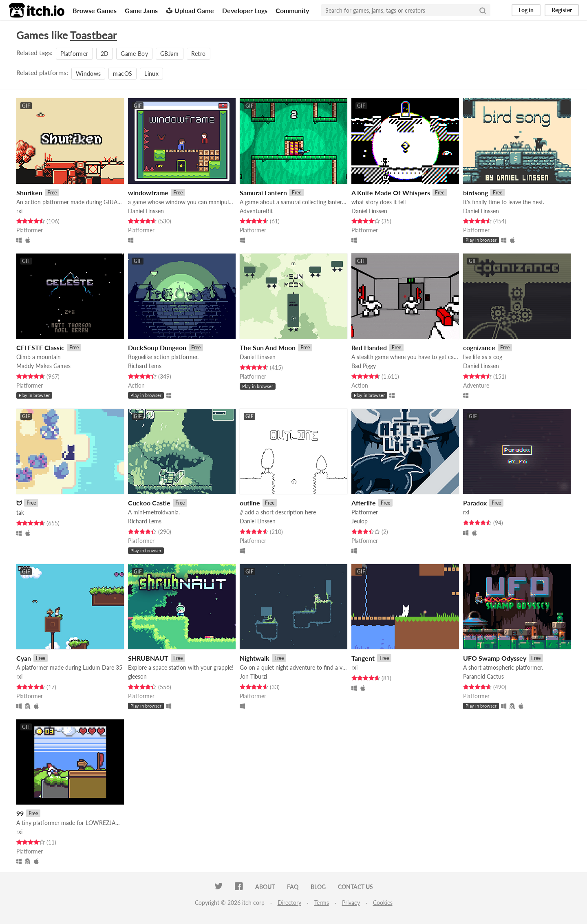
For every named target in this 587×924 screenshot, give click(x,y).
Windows (88, 74)
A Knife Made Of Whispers (391, 193)
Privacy (351, 903)
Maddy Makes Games (43, 366)
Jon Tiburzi (253, 676)
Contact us (355, 887)
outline (250, 503)
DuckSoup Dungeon (157, 347)
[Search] (483, 10)
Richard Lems (145, 366)
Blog (318, 887)
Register (562, 10)
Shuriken (29, 193)
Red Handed (369, 347)
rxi (19, 211)
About (265, 887)
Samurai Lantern (263, 193)
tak (20, 513)
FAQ (293, 887)
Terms (322, 903)
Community (292, 10)
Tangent (363, 658)
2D (105, 54)
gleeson (137, 676)
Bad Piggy (364, 366)
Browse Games (95, 10)
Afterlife (364, 503)
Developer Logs (245, 10)
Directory (289, 903)
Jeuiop (360, 521)
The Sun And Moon (268, 347)
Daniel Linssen (146, 211)
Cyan (24, 658)
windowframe (148, 193)
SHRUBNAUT (148, 658)
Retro (199, 54)
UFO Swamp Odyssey (495, 658)
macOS (122, 74)
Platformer (74, 54)
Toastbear (94, 35)
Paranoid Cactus (483, 676)
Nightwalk (255, 658)
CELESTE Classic (40, 347)
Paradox (475, 503)
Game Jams (141, 10)
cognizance (479, 347)
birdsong (476, 193)
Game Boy (134, 54)
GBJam (170, 54)
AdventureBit (256, 211)
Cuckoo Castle (149, 503)
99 (20, 813)
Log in (526, 10)
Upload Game (190, 10)
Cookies (383, 903)
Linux (151, 74)
